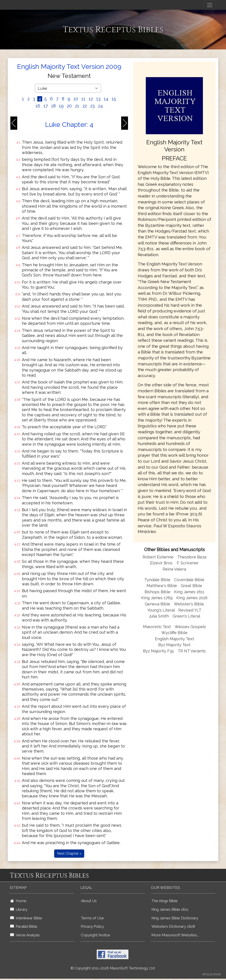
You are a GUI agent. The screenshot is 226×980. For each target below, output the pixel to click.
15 (114, 99)
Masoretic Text (157, 627)
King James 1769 (157, 598)
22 (85, 106)
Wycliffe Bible (174, 633)
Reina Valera (174, 569)
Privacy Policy (92, 926)
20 (69, 106)
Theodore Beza (192, 557)
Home (18, 901)
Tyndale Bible (157, 580)
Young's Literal (162, 610)
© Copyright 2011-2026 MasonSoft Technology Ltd (113, 968)
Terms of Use (92, 918)
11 (83, 99)
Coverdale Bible (189, 580)
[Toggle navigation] (210, 5)
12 (91, 99)
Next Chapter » (69, 853)
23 (92, 106)
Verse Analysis (25, 935)
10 (76, 99)
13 (98, 99)
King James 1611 (189, 592)
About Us (89, 901)
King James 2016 (192, 598)
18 (53, 106)
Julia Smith (159, 616)
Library (19, 909)
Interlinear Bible (26, 918)
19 (61, 106)
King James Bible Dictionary (175, 918)
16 (38, 106)
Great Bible (191, 586)
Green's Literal (186, 616)
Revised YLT (190, 610)
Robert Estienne (158, 557)
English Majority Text (174, 639)
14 (106, 99)
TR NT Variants (192, 651)
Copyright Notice (95, 935)
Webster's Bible (189, 604)
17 (46, 106)
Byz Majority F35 (158, 651)
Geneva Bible (157, 604)
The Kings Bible (165, 901)
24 (100, 106)
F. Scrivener (188, 563)
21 (77, 106)
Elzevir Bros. (162, 563)
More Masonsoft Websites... (175, 935)
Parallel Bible (24, 926)
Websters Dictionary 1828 (173, 926)
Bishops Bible (157, 592)
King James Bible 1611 (170, 909)
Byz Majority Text (174, 645)
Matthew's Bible (162, 586)
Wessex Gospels (190, 627)
